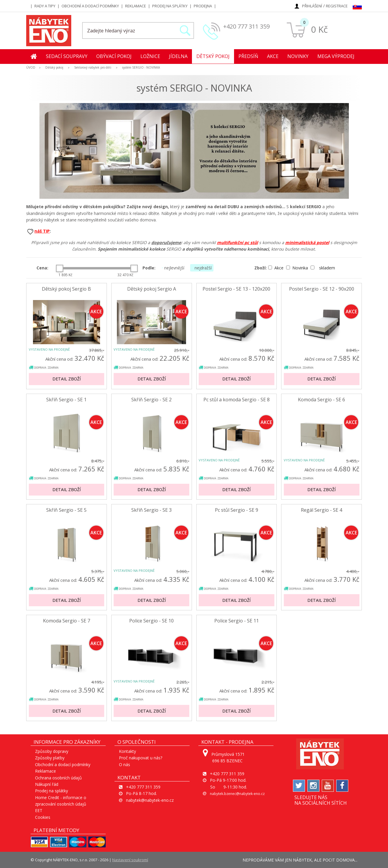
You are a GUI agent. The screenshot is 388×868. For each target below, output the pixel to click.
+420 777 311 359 (246, 26)
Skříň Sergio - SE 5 (66, 510)
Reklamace (136, 6)
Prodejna (203, 6)
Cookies (43, 817)
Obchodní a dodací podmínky (90, 6)
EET (39, 810)
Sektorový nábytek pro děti (93, 67)
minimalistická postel (307, 242)
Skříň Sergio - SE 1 (66, 400)
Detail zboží (67, 379)
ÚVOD (31, 67)
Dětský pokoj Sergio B (66, 289)
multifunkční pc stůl (237, 242)
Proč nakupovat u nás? (141, 758)
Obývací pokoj (114, 56)
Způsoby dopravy (52, 751)
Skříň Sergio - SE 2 (151, 400)
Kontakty (127, 751)
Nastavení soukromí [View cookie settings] (130, 860)
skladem (323, 268)
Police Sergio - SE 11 (237, 621)
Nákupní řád (47, 784)
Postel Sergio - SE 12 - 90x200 (322, 289)
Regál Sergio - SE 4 (321, 510)
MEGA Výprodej (336, 56)
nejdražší (202, 268)
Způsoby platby (50, 758)
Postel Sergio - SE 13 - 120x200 (236, 289)
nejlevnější (173, 268)
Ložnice (150, 56)
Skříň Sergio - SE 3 (151, 510)
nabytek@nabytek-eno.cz (150, 800)
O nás (125, 765)
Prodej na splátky (170, 6)
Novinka (298, 268)
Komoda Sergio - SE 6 (321, 400)
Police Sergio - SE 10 (151, 621)
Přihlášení (312, 6)
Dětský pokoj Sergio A (152, 289)
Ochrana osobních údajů (58, 778)
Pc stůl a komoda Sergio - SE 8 (237, 400)
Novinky (298, 56)
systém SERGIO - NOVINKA (141, 67)
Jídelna (178, 56)
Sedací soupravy (67, 56)
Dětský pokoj (213, 56)
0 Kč (319, 29)
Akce (273, 56)
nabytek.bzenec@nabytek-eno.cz (237, 794)
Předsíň (248, 56)
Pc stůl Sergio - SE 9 (237, 510)
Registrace (337, 6)
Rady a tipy (45, 6)
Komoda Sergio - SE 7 (67, 621)
